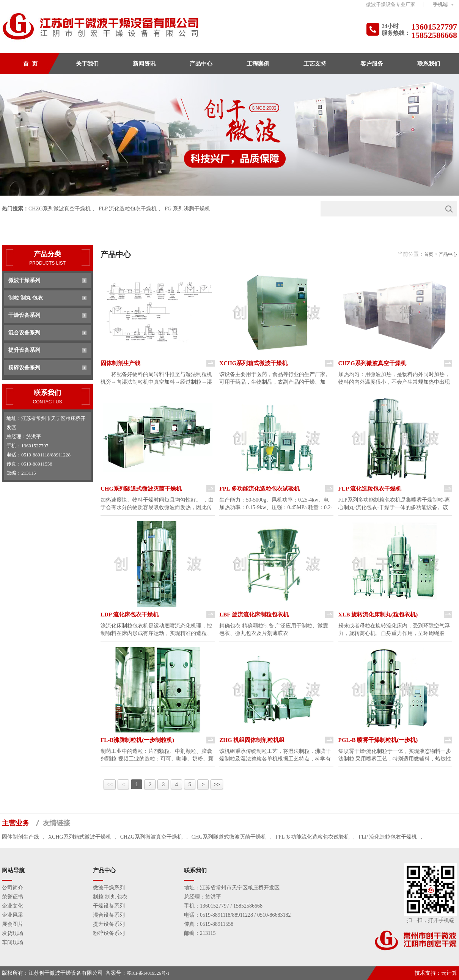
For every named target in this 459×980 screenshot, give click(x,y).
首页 (429, 254)
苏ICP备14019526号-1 (148, 973)
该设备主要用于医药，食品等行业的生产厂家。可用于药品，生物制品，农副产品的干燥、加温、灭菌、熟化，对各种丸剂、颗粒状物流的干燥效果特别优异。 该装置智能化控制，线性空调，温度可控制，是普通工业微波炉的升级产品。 (275, 379)
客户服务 (372, 64)
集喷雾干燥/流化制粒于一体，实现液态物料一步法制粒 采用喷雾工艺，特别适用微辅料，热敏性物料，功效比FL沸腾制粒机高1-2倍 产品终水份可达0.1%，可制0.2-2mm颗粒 (395, 756)
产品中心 (201, 64)
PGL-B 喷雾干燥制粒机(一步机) (378, 740)
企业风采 (13, 915)
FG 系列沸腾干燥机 (187, 209)
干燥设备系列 (24, 315)
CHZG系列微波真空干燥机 (60, 209)
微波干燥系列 (24, 280)
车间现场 (13, 942)
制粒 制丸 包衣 (26, 298)
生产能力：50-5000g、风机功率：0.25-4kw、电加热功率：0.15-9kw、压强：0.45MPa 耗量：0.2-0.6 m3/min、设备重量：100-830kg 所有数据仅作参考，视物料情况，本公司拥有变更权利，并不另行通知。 (276, 504)
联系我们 (429, 64)
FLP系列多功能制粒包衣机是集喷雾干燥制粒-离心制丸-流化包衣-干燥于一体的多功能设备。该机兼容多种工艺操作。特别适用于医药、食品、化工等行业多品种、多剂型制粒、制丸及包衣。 (394, 504)
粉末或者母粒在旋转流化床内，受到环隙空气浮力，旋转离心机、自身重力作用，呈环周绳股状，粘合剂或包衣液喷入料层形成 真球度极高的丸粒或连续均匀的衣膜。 (395, 630)
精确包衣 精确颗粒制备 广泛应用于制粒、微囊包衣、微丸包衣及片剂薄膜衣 (274, 630)
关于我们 (87, 64)
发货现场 (13, 933)
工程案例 (258, 64)
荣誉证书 (13, 897)
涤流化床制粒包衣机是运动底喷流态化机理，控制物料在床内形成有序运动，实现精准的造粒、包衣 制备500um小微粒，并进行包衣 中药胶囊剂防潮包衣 (157, 630)
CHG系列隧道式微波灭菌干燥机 (141, 489)
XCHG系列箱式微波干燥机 (253, 363)
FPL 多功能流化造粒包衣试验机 (259, 489)
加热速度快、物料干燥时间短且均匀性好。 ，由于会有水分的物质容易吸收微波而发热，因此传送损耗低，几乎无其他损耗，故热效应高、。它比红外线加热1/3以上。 (157, 504)
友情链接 (57, 823)
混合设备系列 (24, 333)
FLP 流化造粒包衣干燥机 (128, 209)
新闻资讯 (144, 64)
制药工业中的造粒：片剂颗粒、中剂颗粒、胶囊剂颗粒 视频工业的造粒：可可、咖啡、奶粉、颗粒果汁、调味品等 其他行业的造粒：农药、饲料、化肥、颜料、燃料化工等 (157, 756)
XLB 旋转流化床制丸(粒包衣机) (378, 615)
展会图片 (13, 924)
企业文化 (13, 906)
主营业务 (16, 823)
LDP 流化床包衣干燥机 (130, 615)
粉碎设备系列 (24, 368)
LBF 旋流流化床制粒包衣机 (254, 615)
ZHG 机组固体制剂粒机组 (252, 740)
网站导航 (13, 870)
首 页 (30, 64)
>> (217, 784)
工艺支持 (315, 64)
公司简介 (13, 888)
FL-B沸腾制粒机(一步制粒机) (137, 740)
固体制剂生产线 (120, 363)
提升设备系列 (24, 350)
